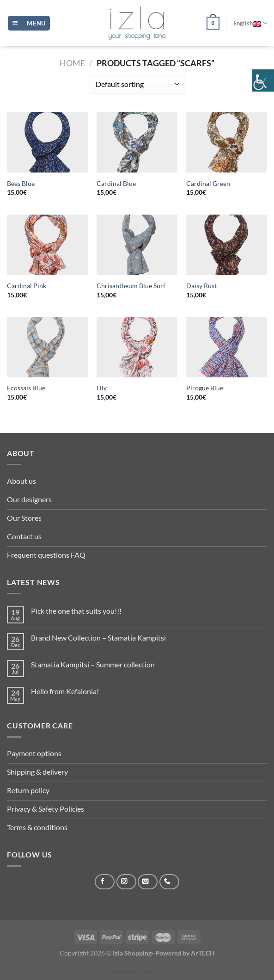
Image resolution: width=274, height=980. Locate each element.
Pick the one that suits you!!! (76, 611)
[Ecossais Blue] (47, 347)
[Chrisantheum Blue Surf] (137, 245)
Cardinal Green (208, 183)
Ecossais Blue (26, 388)
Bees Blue (21, 183)
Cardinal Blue (116, 183)
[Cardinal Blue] (137, 142)
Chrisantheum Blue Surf (131, 286)
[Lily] (137, 347)
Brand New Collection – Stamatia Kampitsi (98, 638)
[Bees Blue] (47, 142)
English (250, 23)
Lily (102, 388)
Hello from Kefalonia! (65, 691)
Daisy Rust (201, 286)
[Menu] (29, 23)
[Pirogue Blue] (227, 347)
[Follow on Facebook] (105, 882)
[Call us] (169, 882)
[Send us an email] (148, 882)
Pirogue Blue (205, 388)
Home (72, 63)
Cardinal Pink (27, 286)
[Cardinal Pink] (47, 245)
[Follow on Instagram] (126, 882)
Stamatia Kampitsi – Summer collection (93, 664)
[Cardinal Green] (227, 142)
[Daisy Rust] (227, 245)
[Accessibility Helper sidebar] (263, 80)
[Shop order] (137, 84)
